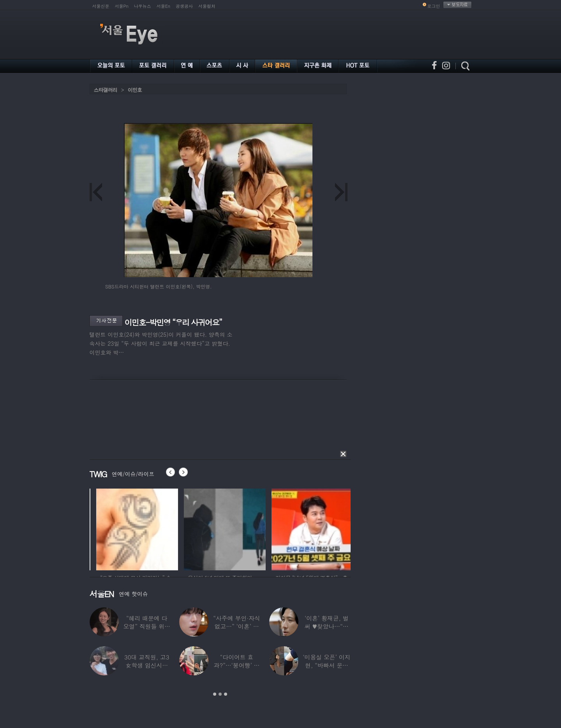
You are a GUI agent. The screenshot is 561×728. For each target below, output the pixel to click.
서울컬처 (207, 6)
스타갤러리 (106, 90)
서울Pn (122, 6)
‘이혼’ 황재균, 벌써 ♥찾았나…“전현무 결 (326, 626)
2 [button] (220, 694)
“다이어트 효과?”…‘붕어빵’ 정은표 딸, (236, 665)
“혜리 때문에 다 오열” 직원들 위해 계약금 (146, 626)
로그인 (434, 6)
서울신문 (101, 6)
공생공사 (184, 6)
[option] (91, 528)
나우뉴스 (143, 6)
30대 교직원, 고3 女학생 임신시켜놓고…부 (147, 665)
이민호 (135, 90)
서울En (163, 6)
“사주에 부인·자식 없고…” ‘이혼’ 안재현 (236, 626)
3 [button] (226, 694)
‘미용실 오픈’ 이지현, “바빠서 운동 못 (326, 665)
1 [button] (215, 694)
